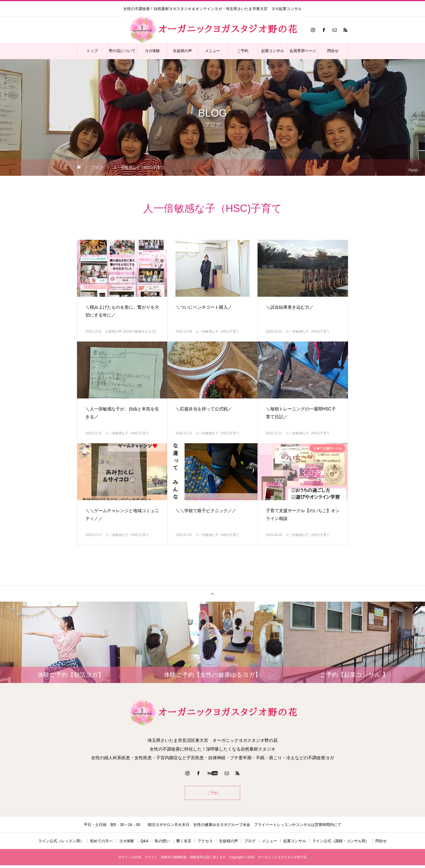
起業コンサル (273, 51)
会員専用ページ (303, 51)
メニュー (212, 51)
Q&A (144, 844)
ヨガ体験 (152, 51)
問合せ (333, 51)
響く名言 (184, 844)
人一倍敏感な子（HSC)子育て (218, 331)
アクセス (205, 844)
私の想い (162, 844)
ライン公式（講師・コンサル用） (341, 844)
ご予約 (243, 51)
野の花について (122, 51)
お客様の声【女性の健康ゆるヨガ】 (131, 331)
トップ (92, 51)
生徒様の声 (182, 51)
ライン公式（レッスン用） (61, 844)
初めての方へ (101, 844)
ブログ (250, 844)
